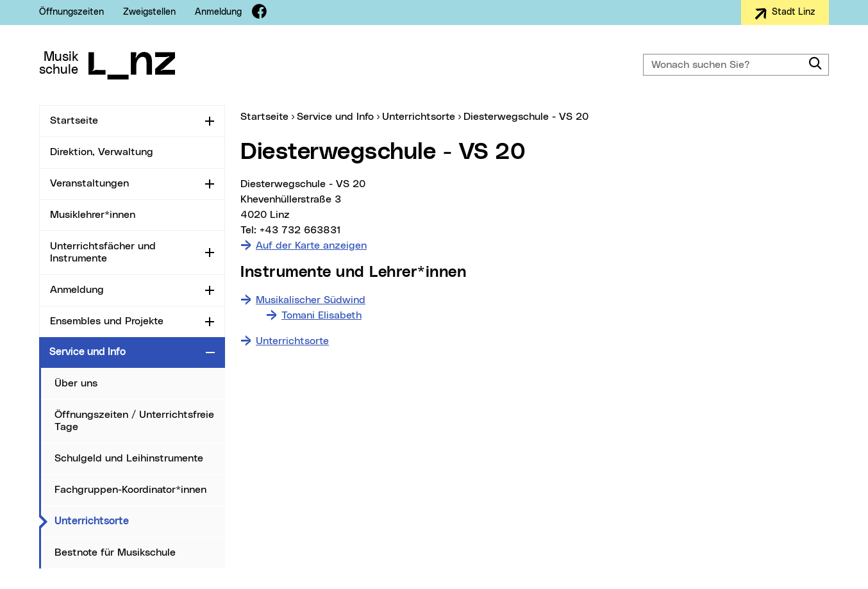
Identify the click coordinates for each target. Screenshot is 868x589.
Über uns (76, 383)
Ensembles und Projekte (107, 321)
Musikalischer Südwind (311, 300)
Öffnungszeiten (71, 12)
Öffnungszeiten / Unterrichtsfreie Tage (134, 421)
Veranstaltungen (89, 183)
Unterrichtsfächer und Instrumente (103, 252)
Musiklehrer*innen (93, 215)
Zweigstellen (149, 12)
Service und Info (88, 352)
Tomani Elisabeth (321, 315)
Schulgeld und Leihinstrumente (129, 458)
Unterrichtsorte (140, 520)
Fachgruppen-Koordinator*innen (130, 490)
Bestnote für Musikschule (115, 552)
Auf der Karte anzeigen (311, 245)
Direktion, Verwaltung (102, 152)
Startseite (74, 120)
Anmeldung (218, 12)
